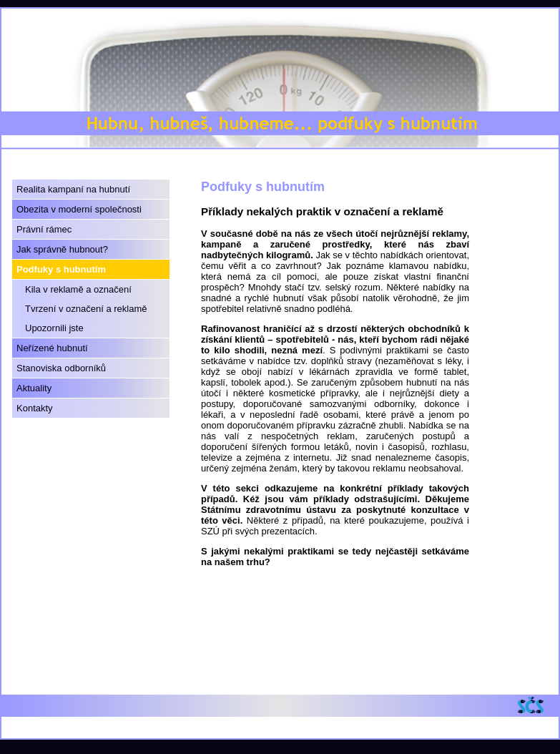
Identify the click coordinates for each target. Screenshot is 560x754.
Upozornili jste (54, 328)
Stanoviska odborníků (61, 368)
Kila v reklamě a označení (78, 289)
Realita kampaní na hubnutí (73, 189)
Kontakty (35, 408)
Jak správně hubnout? (62, 249)
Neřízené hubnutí (52, 348)
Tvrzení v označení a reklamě (86, 309)
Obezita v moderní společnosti (79, 209)
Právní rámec (44, 229)
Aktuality (34, 388)
